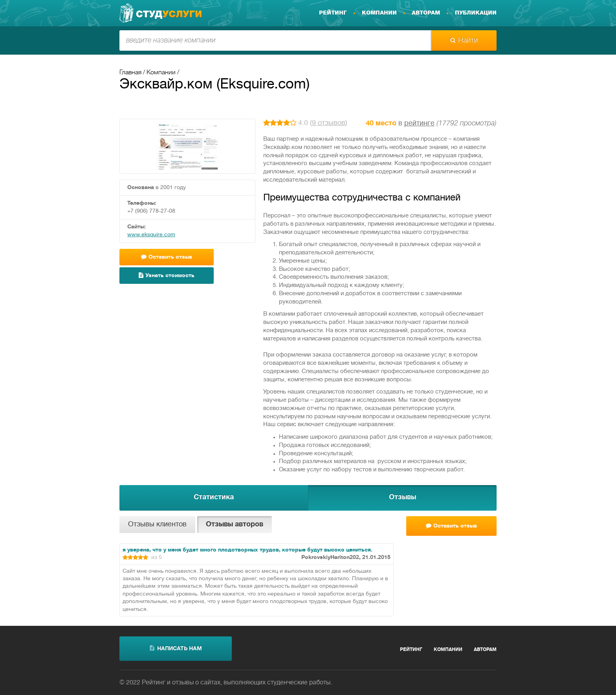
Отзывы (402, 497)
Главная (130, 73)
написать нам (176, 648)
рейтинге (419, 124)
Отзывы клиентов (157, 525)
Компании (379, 13)
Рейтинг (333, 13)
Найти (464, 40)
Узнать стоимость (167, 275)
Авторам (426, 13)
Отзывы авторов (235, 525)
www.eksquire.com (151, 235)
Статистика (214, 497)
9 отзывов (329, 123)
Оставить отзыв (167, 257)
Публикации (476, 13)
